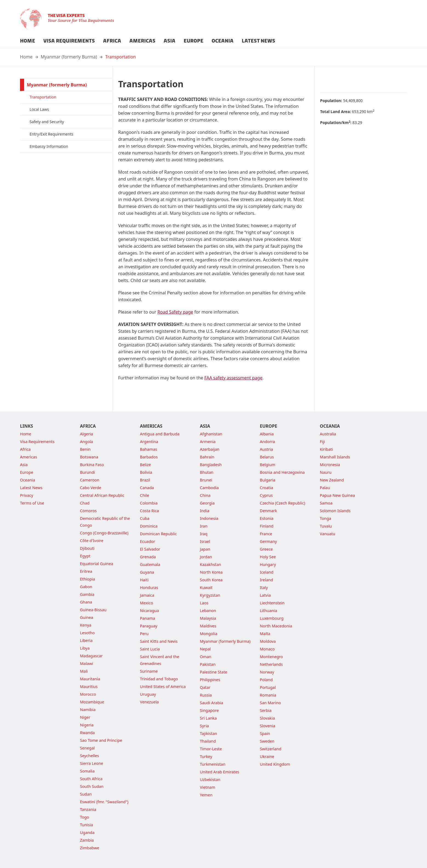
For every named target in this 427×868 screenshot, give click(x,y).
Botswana (89, 457)
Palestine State (213, 672)
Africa (25, 449)
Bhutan (207, 472)
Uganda (87, 832)
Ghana (86, 602)
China (205, 495)
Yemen (206, 795)
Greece (266, 549)
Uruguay (148, 694)
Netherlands (271, 664)
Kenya (86, 625)
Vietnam (207, 787)
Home (26, 57)
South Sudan (92, 786)
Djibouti (87, 548)
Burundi (88, 472)
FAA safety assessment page (233, 378)
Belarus (267, 457)
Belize (146, 465)
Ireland (266, 580)
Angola (86, 442)
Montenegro (271, 657)
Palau (325, 488)
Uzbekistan (210, 780)
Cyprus (266, 495)
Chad (85, 503)
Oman (206, 657)
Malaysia (208, 618)
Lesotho (87, 633)
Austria (266, 449)
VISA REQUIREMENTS (69, 41)
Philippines (210, 680)
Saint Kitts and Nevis (159, 641)
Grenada (148, 557)
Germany (268, 541)
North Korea (211, 572)
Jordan (206, 557)
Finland (267, 526)
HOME (28, 41)
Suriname (149, 671)
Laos (204, 603)
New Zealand (332, 480)
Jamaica (147, 595)
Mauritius (89, 687)
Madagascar (91, 656)
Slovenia (267, 726)
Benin (85, 449)
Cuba (145, 518)
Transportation (120, 57)
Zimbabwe (90, 848)
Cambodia (209, 488)
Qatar (205, 687)
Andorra (267, 442)
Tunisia (86, 825)
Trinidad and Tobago (159, 679)
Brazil (145, 480)
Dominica (149, 526)
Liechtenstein (272, 603)
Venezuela (150, 702)
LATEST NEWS (258, 41)
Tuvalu (326, 526)
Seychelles (89, 756)
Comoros (88, 511)
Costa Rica (150, 511)
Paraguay (149, 626)
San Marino (270, 703)
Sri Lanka (208, 718)
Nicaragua (150, 611)
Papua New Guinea (337, 495)
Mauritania (90, 679)
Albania (267, 434)
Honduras (149, 587)
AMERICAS (142, 41)
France (266, 534)
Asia (24, 465)
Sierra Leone (92, 763)
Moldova (268, 641)
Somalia (87, 771)
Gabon (86, 587)
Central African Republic (102, 495)
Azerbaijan (210, 449)
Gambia (87, 594)
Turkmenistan (213, 764)
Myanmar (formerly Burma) (69, 57)
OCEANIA (223, 41)
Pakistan (208, 664)
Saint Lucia (150, 649)
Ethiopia (88, 579)
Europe (27, 472)
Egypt (85, 556)
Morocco (88, 694)
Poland (266, 680)
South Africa (91, 779)
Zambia (87, 840)
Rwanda (87, 733)
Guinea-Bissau (93, 610)
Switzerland (271, 749)
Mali (84, 671)
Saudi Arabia (211, 703)
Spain (265, 733)
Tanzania (88, 809)
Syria (204, 726)
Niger (85, 717)
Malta (265, 634)
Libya (85, 648)
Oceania (28, 480)
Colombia (149, 503)
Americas (29, 457)
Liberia (86, 640)
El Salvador (150, 549)
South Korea (211, 580)
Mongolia (209, 634)
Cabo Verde (91, 488)
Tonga (326, 518)
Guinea (87, 617)
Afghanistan (211, 434)
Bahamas (149, 449)
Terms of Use (32, 503)
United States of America (163, 687)
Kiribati (326, 449)
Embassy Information (49, 146)
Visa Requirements (37, 442)
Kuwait (206, 587)
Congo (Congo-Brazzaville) (104, 533)
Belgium (267, 465)
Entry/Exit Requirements (51, 134)
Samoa (326, 503)
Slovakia (267, 718)
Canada (147, 488)
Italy (264, 587)
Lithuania (268, 611)
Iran (204, 526)
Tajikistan (208, 733)
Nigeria (87, 725)
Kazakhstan (210, 564)
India (204, 511)
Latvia (265, 595)
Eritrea (86, 571)
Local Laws (39, 109)
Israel (205, 541)
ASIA (170, 41)
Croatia (267, 488)
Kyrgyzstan (210, 595)
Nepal (205, 649)
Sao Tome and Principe (101, 740)
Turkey (206, 756)
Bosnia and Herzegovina (282, 472)
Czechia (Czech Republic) (282, 503)
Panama (148, 618)
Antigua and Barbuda (160, 434)
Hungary (268, 564)
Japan (205, 549)
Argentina (149, 442)
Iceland (267, 572)
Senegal (87, 748)
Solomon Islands (335, 511)
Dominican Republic (159, 534)
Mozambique (92, 702)
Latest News (31, 488)
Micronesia (330, 465)
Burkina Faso (92, 465)
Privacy (27, 495)
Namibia (88, 710)
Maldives (208, 626)
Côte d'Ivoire (92, 541)
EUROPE (193, 41)
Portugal (268, 687)
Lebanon (208, 611)
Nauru (326, 472)
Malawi (87, 663)
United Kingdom (275, 764)
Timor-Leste (211, 749)
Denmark (268, 511)
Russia (206, 695)
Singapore (209, 710)
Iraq (203, 534)
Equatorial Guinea (97, 564)
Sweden (267, 741)
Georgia (207, 503)
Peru (144, 634)
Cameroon (90, 480)
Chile (145, 495)
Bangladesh (211, 465)
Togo (85, 817)
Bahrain (207, 457)
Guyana (147, 572)
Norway (267, 672)
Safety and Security (47, 122)
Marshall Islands (335, 457)
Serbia (266, 710)
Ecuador (148, 541)
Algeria (87, 434)
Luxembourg (272, 618)
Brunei (206, 480)
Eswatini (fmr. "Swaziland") (104, 802)
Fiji (322, 442)
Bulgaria (268, 480)
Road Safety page (175, 312)
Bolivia (146, 472)
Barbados (149, 457)
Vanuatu (328, 534)
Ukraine (267, 756)
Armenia (208, 442)
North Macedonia (276, 626)
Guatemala (150, 564)
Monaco (267, 649)
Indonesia (209, 518)
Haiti (144, 580)
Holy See (268, 557)
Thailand (208, 741)
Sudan (86, 794)
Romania (268, 695)
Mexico (147, 603)
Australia (328, 434)
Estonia (267, 518)
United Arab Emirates (220, 772)
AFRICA (112, 41)
